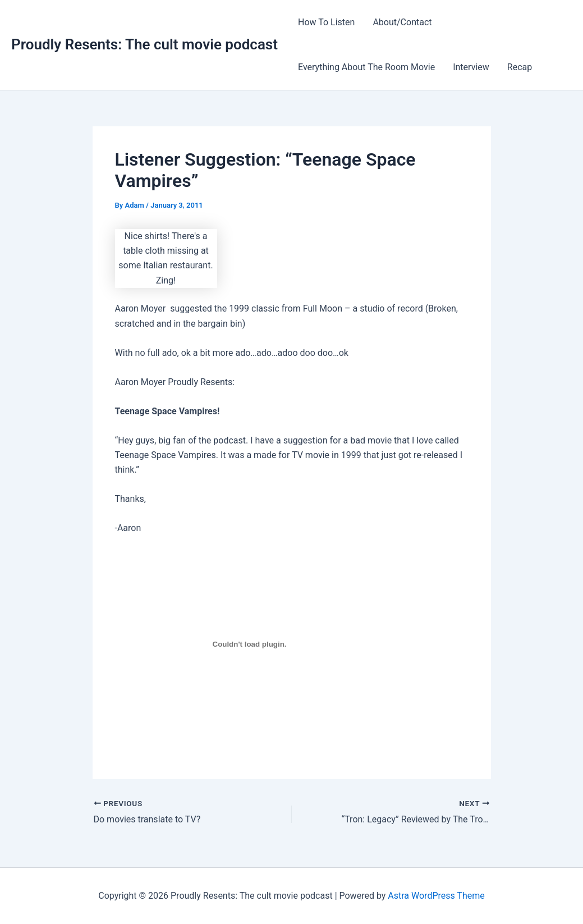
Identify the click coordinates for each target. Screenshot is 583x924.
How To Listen (326, 22)
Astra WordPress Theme (436, 896)
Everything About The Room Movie (366, 67)
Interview (471, 67)
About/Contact (402, 22)
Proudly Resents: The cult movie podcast (144, 44)
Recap (520, 67)
